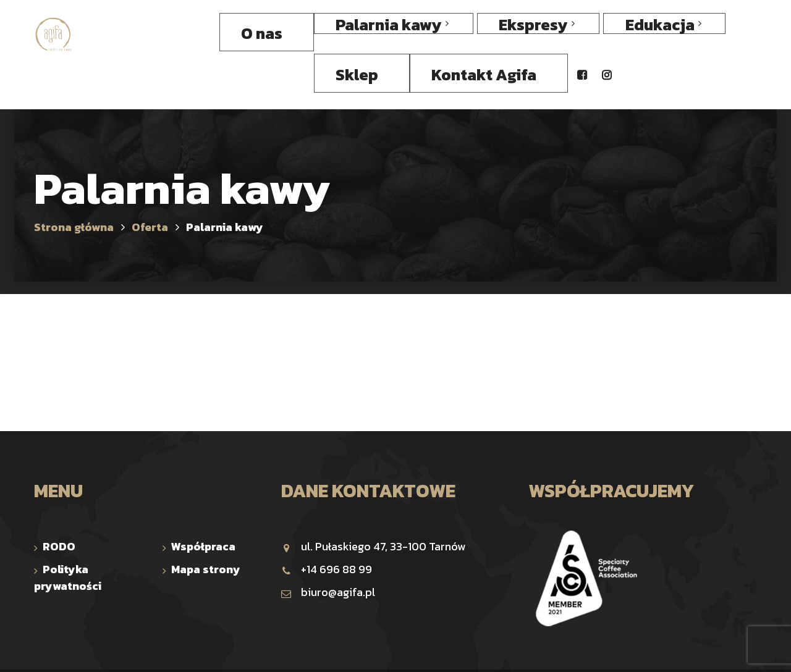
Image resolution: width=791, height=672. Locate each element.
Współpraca (203, 507)
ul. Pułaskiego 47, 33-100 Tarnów (373, 507)
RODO (59, 507)
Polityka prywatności (68, 538)
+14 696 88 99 (327, 530)
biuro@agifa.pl (328, 552)
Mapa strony (206, 530)
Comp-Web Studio (511, 651)
